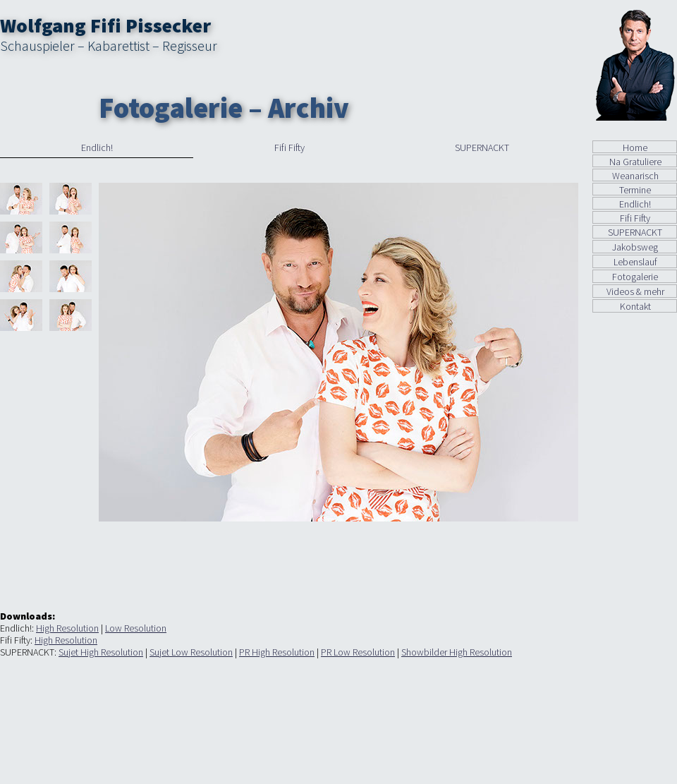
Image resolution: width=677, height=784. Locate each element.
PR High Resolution (277, 652)
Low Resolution (136, 628)
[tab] (97, 149)
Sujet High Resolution (101, 652)
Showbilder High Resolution (457, 652)
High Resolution (67, 628)
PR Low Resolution (358, 652)
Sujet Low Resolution (191, 652)
